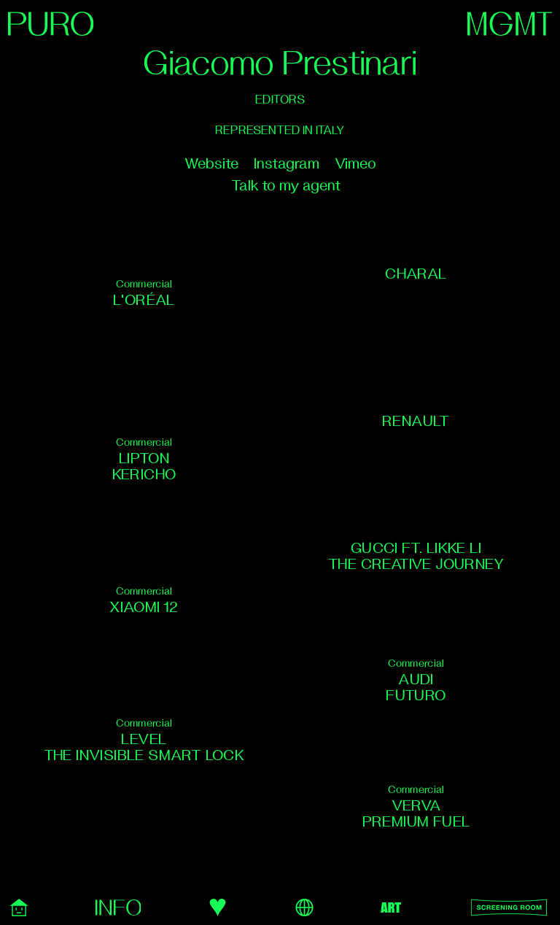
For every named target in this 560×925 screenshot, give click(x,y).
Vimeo (355, 164)
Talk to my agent (286, 186)
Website (211, 164)
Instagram (287, 164)
